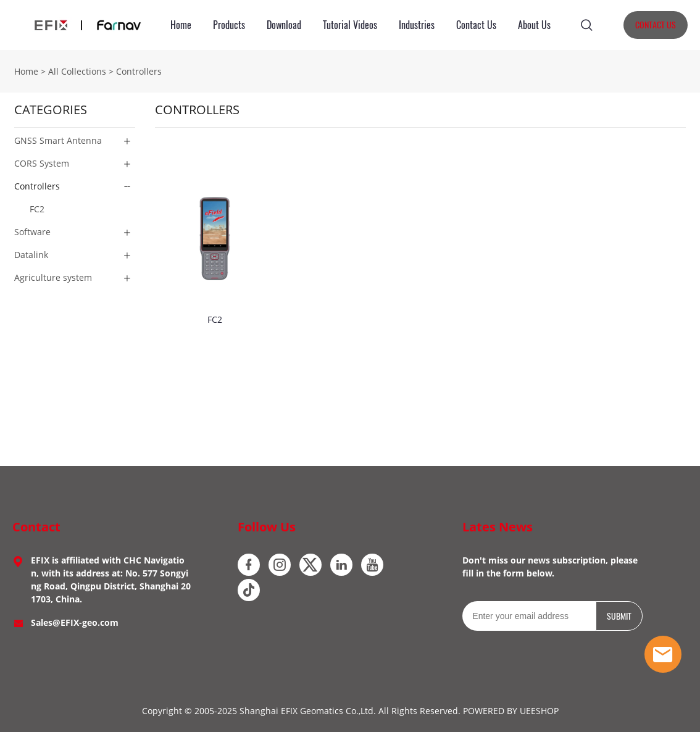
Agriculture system (53, 277)
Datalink (31, 255)
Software (32, 232)
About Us (534, 25)
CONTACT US (656, 25)
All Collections (77, 71)
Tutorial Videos (350, 25)
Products (229, 25)
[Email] (529, 616)
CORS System (42, 163)
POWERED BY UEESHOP (511, 711)
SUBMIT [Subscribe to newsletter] (619, 616)
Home (181, 25)
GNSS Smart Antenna (58, 140)
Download (284, 25)
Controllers (139, 71)
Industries (417, 25)
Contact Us (476, 25)
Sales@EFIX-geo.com (75, 622)
